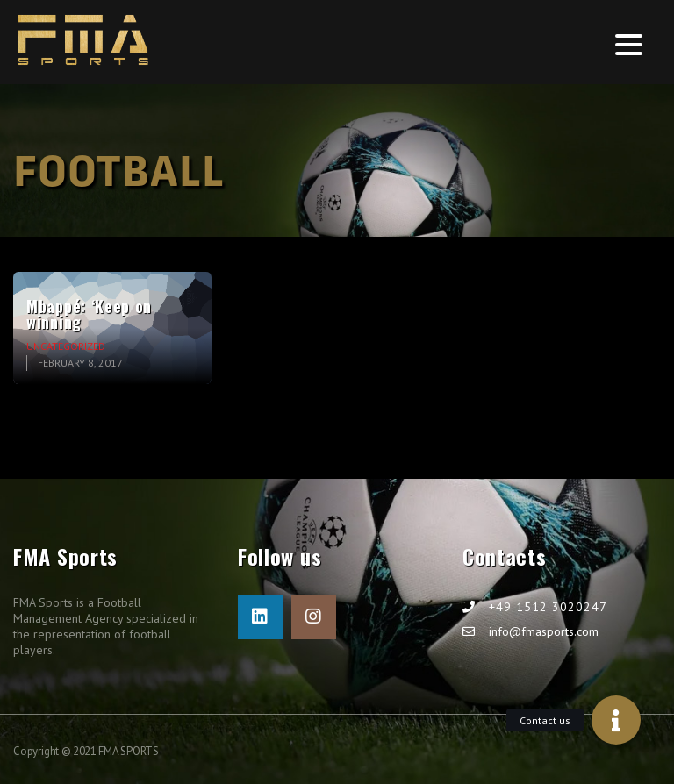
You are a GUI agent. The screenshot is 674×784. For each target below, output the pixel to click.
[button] (616, 720)
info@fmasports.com (544, 631)
